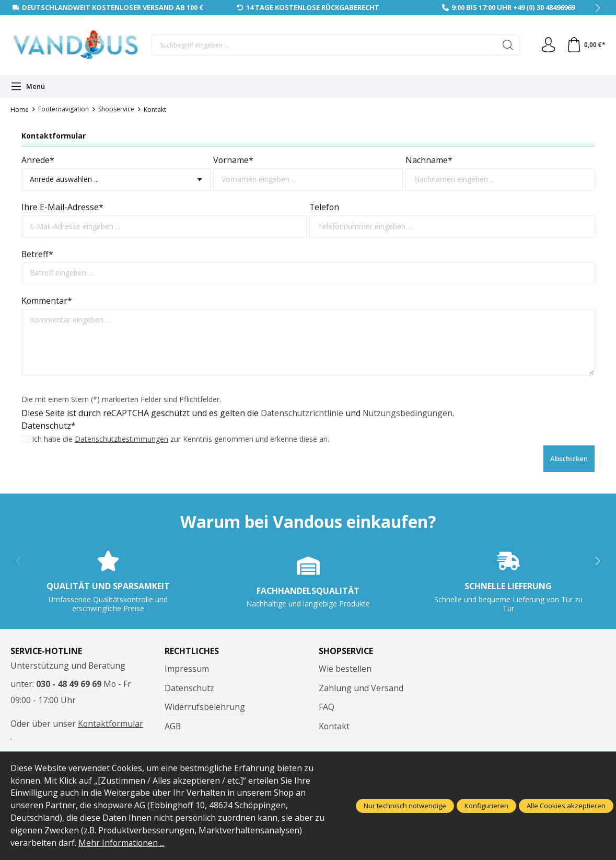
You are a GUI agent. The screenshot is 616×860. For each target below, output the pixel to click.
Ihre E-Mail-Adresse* (62, 207)
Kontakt (334, 726)
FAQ (327, 707)
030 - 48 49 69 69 (69, 684)
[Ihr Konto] (548, 45)
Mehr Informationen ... (122, 843)
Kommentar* (47, 301)
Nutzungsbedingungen (410, 413)
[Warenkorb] (586, 45)
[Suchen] (507, 45)
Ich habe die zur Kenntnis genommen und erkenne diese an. (181, 439)
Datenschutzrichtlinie (303, 413)
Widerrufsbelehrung (205, 707)
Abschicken (569, 458)
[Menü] (28, 86)
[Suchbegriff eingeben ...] (324, 45)
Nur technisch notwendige (405, 806)
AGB (173, 726)
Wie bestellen (345, 669)
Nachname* (429, 160)
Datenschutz (189, 688)
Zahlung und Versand (361, 688)
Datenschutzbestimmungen (121, 439)
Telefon (324, 207)
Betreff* (37, 254)
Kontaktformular (111, 724)
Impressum (187, 669)
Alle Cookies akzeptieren (566, 806)
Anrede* (38, 160)
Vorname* (233, 160)
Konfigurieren (486, 806)
